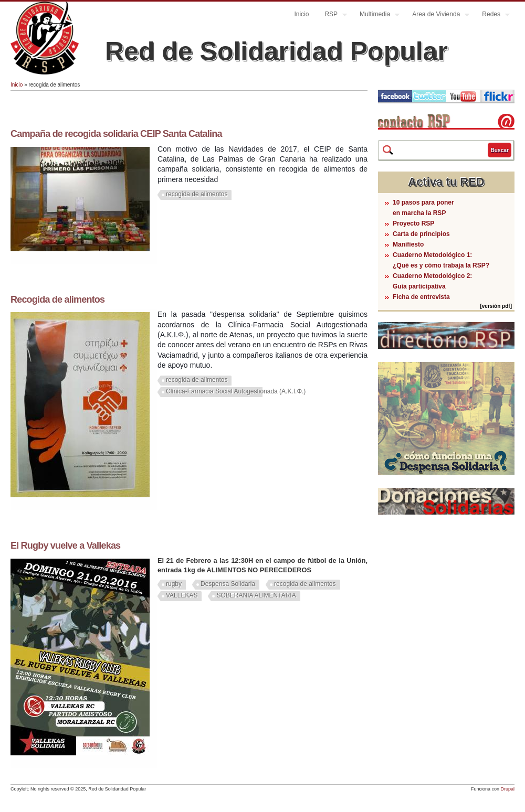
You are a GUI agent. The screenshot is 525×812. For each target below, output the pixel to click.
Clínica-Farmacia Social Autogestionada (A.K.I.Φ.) (236, 391)
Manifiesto (408, 244)
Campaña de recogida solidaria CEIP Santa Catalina (116, 134)
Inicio (301, 14)
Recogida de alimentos (57, 300)
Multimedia (376, 15)
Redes (492, 15)
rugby (174, 584)
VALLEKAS (182, 595)
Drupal (507, 789)
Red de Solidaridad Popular (276, 51)
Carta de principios (421, 234)
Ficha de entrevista (421, 297)
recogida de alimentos (197, 194)
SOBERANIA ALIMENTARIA (256, 595)
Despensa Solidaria (228, 584)
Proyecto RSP (413, 223)
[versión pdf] (496, 306)
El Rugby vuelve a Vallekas (65, 546)
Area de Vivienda (437, 15)
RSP (332, 15)
